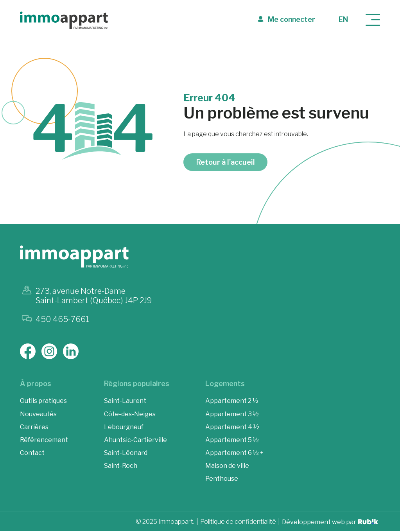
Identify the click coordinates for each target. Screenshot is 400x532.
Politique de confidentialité (238, 523)
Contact (32, 454)
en (343, 19)
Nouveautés (38, 415)
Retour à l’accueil (226, 163)
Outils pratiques (43, 402)
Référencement (44, 441)
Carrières (34, 428)
